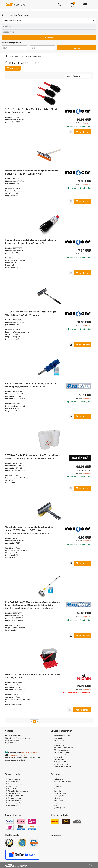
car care (14, 56)
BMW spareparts (14, 781)
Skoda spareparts (15, 800)
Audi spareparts (14, 779)
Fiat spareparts (14, 786)
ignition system (59, 807)
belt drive (57, 798)
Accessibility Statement (62, 767)
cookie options (59, 740)
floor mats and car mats (63, 781)
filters (56, 788)
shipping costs (87, 123)
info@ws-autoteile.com (17, 755)
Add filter (13, 68)
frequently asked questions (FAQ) (66, 748)
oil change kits (59, 796)
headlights (57, 803)
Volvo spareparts (15, 803)
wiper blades (58, 800)
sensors (56, 805)
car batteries (58, 779)
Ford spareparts (14, 788)
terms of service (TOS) (62, 736)
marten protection (60, 793)
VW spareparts (14, 805)
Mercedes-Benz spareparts (18, 791)
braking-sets (58, 786)
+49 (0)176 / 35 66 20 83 (30, 752)
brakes (56, 784)
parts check (58, 757)
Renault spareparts (15, 798)
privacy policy (59, 745)
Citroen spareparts (15, 784)
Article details (82, 710)
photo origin (58, 738)
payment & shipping (61, 764)
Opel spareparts (14, 793)
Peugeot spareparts (15, 796)
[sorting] (78, 76)
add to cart (83, 132)
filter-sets (57, 791)
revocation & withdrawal (63, 755)
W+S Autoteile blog (61, 762)
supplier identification (62, 752)
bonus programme (60, 743)
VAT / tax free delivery (62, 750)
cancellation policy (61, 759)
